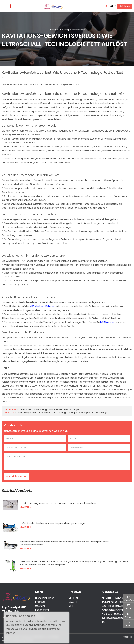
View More (24, 507)
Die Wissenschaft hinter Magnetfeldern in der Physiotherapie (48, 410)
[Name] (35, 439)
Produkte (40, 602)
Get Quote (125, 6)
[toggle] (7, 6)
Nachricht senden (17, 476)
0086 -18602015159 (115, 614)
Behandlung (42, 610)
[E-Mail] (99, 439)
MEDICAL (73, 598)
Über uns (40, 606)
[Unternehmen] (99, 448)
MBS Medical (107, 322)
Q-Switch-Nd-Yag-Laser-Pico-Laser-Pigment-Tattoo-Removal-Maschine (58, 503)
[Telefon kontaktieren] (35, 448)
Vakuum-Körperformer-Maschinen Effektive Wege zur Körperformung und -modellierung (61, 413)
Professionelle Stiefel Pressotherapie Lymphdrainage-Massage (52, 523)
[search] (106, 6)
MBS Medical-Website (42, 306)
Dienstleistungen (45, 598)
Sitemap (128, 637)
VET (71, 606)
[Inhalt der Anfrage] (67, 462)
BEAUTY (73, 602)
